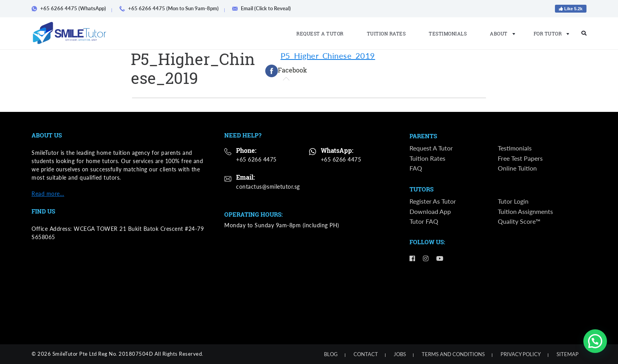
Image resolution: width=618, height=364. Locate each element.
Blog (331, 354)
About (500, 33)
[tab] (286, 71)
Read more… (48, 194)
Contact (366, 354)
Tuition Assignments (525, 212)
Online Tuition (517, 168)
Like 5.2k (571, 9)
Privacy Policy (521, 354)
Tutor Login (513, 201)
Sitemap (568, 354)
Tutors (422, 190)
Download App (430, 212)
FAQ (416, 168)
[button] (595, 341)
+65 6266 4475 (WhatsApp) (72, 8)
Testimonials (448, 33)
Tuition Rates (386, 33)
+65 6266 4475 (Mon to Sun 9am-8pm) (172, 8)
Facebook (286, 71)
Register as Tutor (433, 201)
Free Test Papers (520, 158)
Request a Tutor (320, 33)
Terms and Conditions (453, 354)
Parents (423, 136)
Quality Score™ (519, 222)
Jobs (400, 354)
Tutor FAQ (424, 222)
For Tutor (549, 33)
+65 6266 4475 (256, 159)
